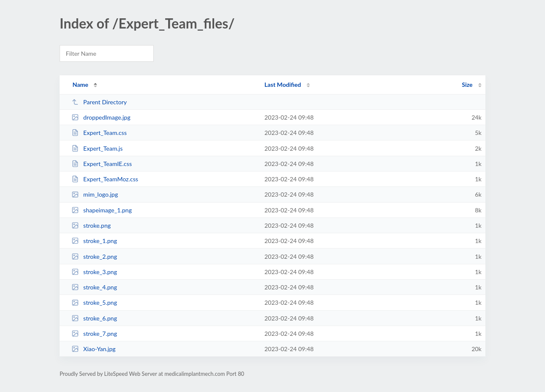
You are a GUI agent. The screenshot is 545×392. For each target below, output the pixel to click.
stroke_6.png (94, 318)
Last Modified (283, 84)
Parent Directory (99, 102)
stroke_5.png (94, 302)
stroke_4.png (94, 287)
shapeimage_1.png (102, 210)
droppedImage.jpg (101, 117)
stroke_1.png (94, 241)
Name (80, 84)
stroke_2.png (94, 256)
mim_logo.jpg (95, 194)
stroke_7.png (94, 333)
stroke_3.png (94, 272)
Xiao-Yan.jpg (93, 349)
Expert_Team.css (99, 133)
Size (467, 84)
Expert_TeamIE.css (102, 164)
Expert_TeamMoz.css (105, 179)
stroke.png (91, 225)
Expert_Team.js (97, 148)
